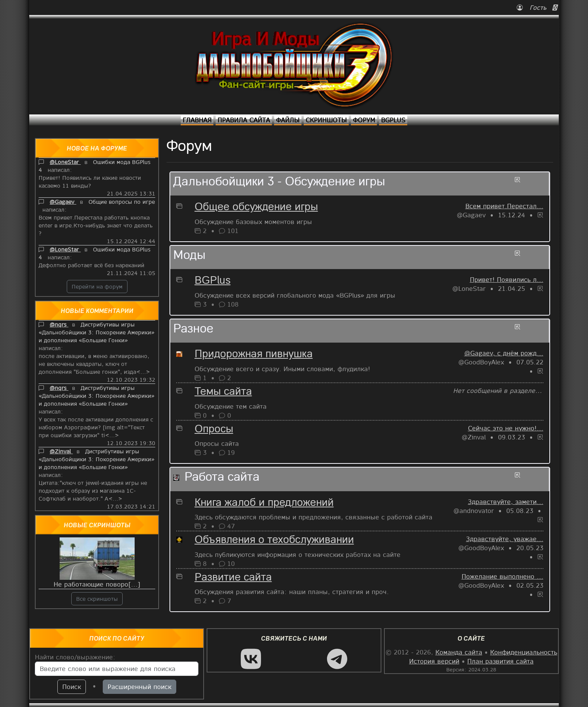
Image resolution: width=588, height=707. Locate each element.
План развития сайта (500, 661)
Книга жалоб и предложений (264, 503)
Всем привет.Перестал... (504, 206)
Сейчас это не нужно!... (506, 428)
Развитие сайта (233, 578)
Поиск (72, 687)
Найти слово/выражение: (75, 657)
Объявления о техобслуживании (274, 540)
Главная (197, 120)
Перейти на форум (97, 286)
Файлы (288, 120)
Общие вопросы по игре (122, 202)
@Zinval (61, 451)
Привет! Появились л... (507, 279)
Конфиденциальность (524, 652)
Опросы (214, 430)
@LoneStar (65, 162)
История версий (434, 661)
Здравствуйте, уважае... (505, 539)
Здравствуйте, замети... (506, 502)
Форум (364, 120)
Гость (533, 7)
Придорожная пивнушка (254, 355)
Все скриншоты (97, 599)
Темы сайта (223, 392)
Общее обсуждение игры (256, 208)
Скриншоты (326, 120)
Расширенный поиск (139, 687)
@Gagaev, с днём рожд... (504, 353)
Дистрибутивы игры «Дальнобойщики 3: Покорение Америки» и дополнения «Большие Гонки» (97, 332)
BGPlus (393, 120)
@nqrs (59, 324)
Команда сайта (459, 652)
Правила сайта (244, 120)
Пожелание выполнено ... (502, 576)
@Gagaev (63, 202)
